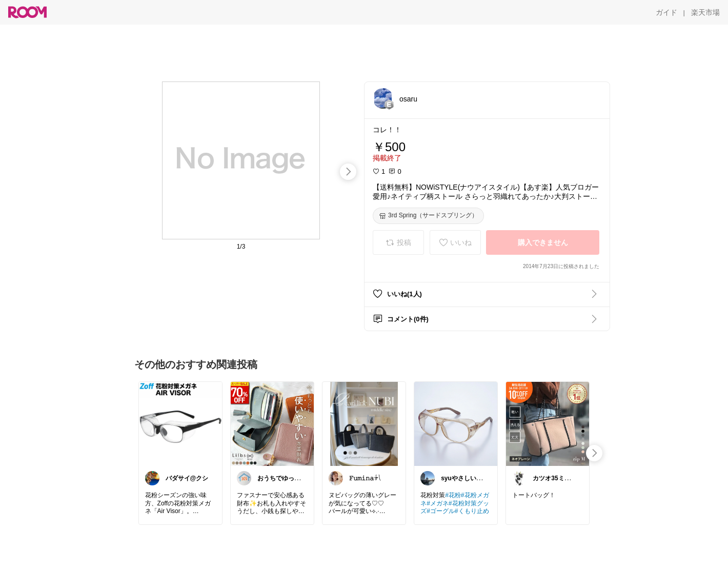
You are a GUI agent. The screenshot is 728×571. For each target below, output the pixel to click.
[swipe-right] (348, 172)
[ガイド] (666, 12)
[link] (180, 423)
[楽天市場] (705, 12)
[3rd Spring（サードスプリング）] (428, 216)
